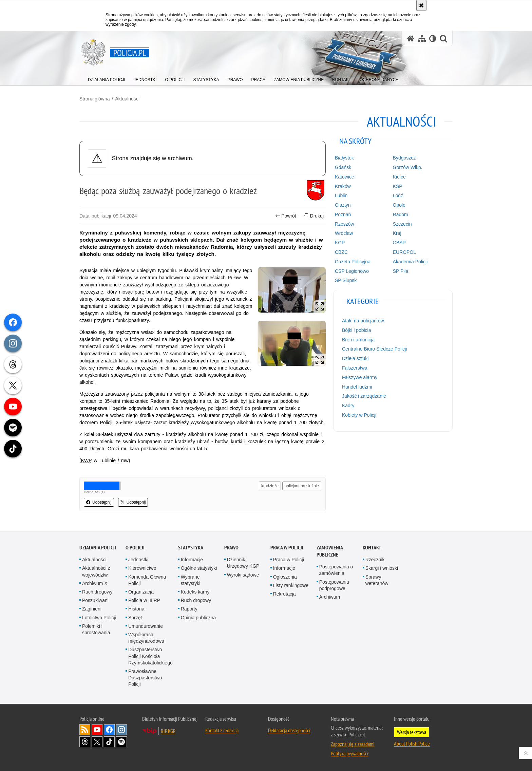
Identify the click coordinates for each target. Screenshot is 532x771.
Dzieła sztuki (355, 358)
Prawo (231, 548)
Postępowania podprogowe (334, 585)
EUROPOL (404, 252)
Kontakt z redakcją (222, 730)
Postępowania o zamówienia (336, 570)
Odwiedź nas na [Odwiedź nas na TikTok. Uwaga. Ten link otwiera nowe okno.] (109, 742)
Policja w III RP (144, 600)
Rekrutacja (284, 594)
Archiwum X (95, 583)
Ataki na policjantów (363, 321)
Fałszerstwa (355, 368)
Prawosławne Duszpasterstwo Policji (145, 678)
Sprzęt (135, 618)
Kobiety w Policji (359, 415)
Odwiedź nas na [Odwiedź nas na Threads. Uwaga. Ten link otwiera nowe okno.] (85, 742)
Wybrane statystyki (191, 580)
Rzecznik (375, 560)
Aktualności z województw (96, 571)
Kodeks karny (195, 592)
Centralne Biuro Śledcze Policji (374, 349)
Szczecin (402, 224)
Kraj (397, 233)
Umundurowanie (146, 626)
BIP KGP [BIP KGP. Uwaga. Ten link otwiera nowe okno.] (168, 731)
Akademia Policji (410, 262)
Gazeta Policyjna (353, 262)
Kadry (348, 406)
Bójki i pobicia (357, 330)
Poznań (343, 214)
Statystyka (191, 548)
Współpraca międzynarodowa (146, 638)
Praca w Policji (287, 548)
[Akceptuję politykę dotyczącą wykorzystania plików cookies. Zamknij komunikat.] (421, 5)
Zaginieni (92, 609)
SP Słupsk (346, 280)
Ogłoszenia (285, 577)
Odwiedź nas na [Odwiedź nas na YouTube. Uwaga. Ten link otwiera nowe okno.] (97, 730)
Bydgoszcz (404, 158)
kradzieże (270, 486)
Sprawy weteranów (377, 580)
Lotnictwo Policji (99, 618)
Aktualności (127, 99)
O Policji (135, 548)
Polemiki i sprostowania (96, 629)
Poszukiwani (95, 600)
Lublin (341, 195)
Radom (401, 214)
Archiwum (330, 597)
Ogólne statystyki (199, 568)
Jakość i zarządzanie (364, 396)
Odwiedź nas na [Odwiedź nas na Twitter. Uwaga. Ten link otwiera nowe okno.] (97, 742)
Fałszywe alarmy (360, 377)
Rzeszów (345, 224)
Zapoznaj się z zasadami (353, 744)
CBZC (341, 252)
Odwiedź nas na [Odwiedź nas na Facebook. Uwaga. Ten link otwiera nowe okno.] (109, 730)
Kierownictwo (142, 568)
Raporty (189, 609)
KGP (340, 243)
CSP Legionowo (352, 271)
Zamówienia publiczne (330, 551)
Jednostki (138, 560)
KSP (398, 186)
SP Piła (401, 271)
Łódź (398, 195)
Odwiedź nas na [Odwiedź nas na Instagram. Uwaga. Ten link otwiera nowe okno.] (121, 730)
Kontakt (372, 548)
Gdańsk (343, 167)
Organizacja (141, 592)
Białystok (344, 158)
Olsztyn (343, 205)
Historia (136, 609)
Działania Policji (98, 548)
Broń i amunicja (358, 340)
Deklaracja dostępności (289, 730)
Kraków (343, 186)
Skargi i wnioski (382, 568)
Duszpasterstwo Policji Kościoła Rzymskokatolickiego (150, 656)
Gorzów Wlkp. (408, 167)
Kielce (399, 177)
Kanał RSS (85, 730)
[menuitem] (107, 78)
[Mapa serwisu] (422, 39)
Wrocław (344, 233)
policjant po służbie (302, 486)
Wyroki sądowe (243, 575)
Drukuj (314, 216)
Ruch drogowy (97, 592)
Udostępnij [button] (99, 502)
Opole (399, 205)
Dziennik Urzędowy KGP (243, 563)
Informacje (192, 560)
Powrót (286, 216)
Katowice (345, 177)
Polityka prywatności (349, 753)
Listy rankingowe (291, 585)
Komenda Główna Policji (147, 580)
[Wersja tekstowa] (433, 39)
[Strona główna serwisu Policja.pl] (411, 39)
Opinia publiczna (198, 618)
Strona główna (95, 99)
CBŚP (399, 243)
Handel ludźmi (357, 387)
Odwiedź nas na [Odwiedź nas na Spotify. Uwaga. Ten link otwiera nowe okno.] (121, 742)
